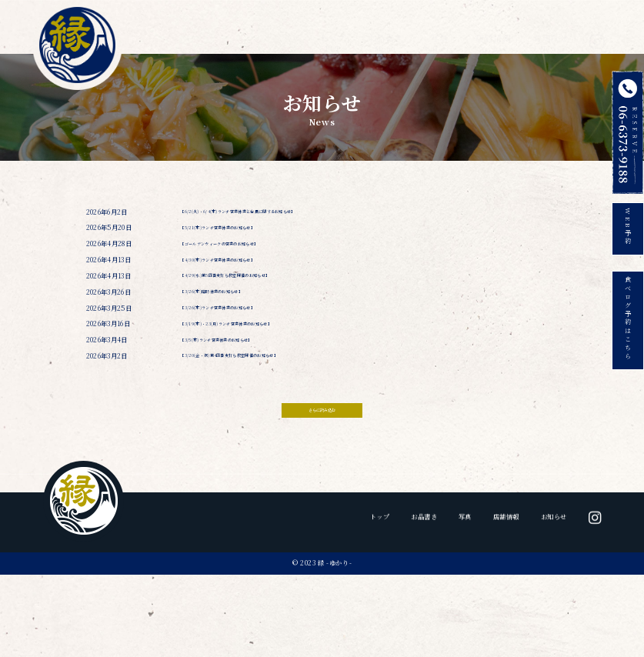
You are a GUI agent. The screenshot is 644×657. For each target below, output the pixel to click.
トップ (333, 32)
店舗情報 (493, 32)
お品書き (385, 32)
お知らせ (550, 32)
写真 (439, 32)
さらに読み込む (322, 470)
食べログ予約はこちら (628, 335)
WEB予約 (628, 230)
